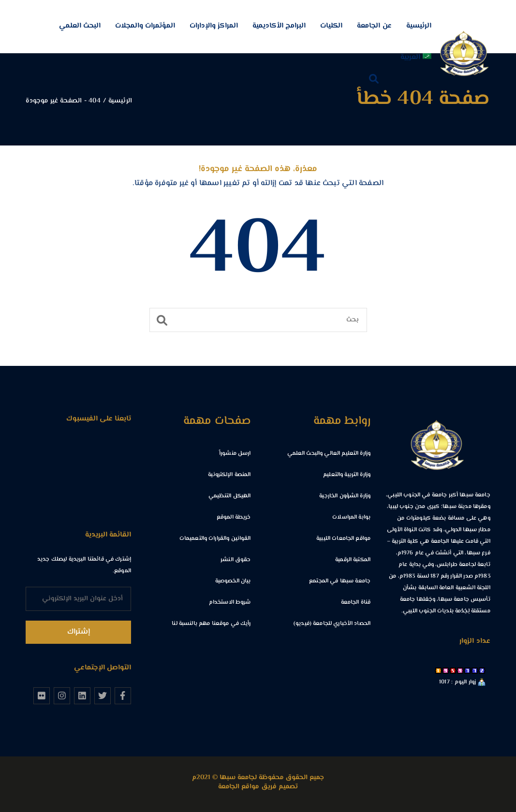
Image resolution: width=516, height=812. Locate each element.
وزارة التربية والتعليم (347, 475)
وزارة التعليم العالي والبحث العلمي (329, 454)
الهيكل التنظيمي (230, 496)
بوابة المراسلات (351, 517)
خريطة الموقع (234, 517)
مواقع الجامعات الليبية (343, 539)
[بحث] (258, 320)
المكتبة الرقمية (353, 560)
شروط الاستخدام (230, 602)
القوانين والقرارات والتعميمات (215, 539)
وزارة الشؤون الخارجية (345, 496)
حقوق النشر (236, 560)
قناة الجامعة (356, 602)
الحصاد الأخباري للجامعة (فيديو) (332, 624)
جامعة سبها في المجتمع (340, 581)
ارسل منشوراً (235, 454)
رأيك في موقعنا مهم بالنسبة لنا (211, 624)
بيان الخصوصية (233, 581)
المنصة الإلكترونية (229, 475)
